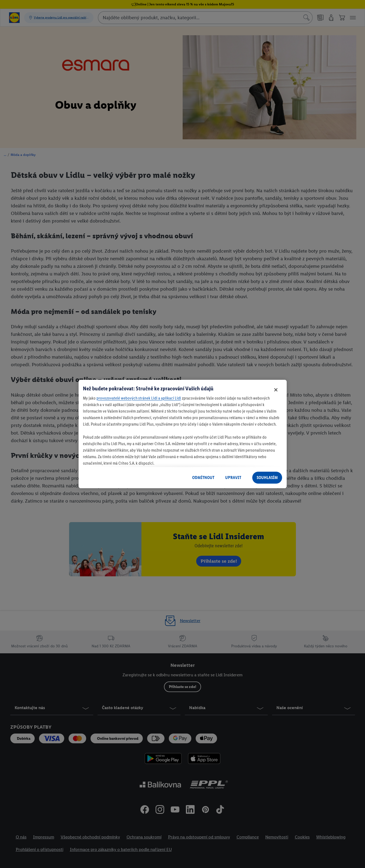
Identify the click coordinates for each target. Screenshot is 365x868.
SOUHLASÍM (267, 478)
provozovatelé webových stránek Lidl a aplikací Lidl (139, 398)
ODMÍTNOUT (203, 478)
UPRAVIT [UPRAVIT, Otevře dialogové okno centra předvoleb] (233, 478)
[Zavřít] (276, 390)
